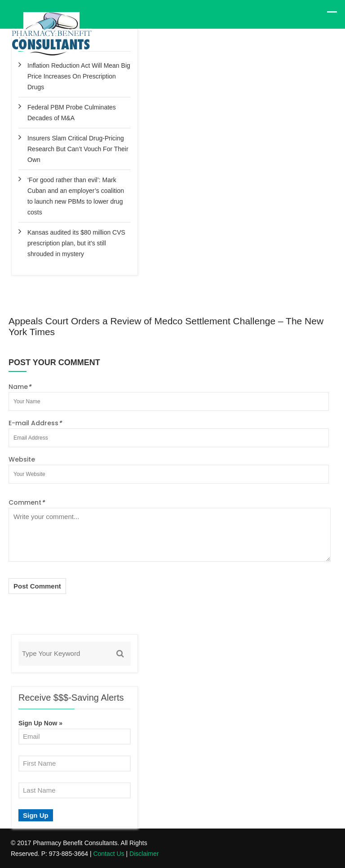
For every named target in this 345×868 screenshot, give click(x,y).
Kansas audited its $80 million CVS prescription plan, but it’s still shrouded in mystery (76, 243)
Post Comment (37, 586)
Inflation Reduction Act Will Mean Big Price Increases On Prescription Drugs (79, 76)
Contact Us (108, 854)
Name (20, 387)
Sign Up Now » (40, 723)
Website (22, 459)
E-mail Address (35, 423)
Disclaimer (144, 854)
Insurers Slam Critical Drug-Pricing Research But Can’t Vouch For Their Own (78, 149)
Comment (27, 502)
